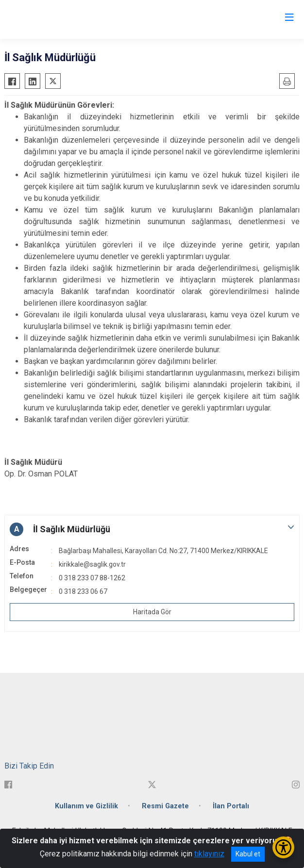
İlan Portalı (231, 806)
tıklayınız (209, 854)
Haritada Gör (152, 612)
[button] (152, 529)
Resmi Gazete (165, 806)
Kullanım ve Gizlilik (86, 806)
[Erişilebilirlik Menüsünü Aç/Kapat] (283, 847)
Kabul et (248, 854)
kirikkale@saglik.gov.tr (92, 564)
